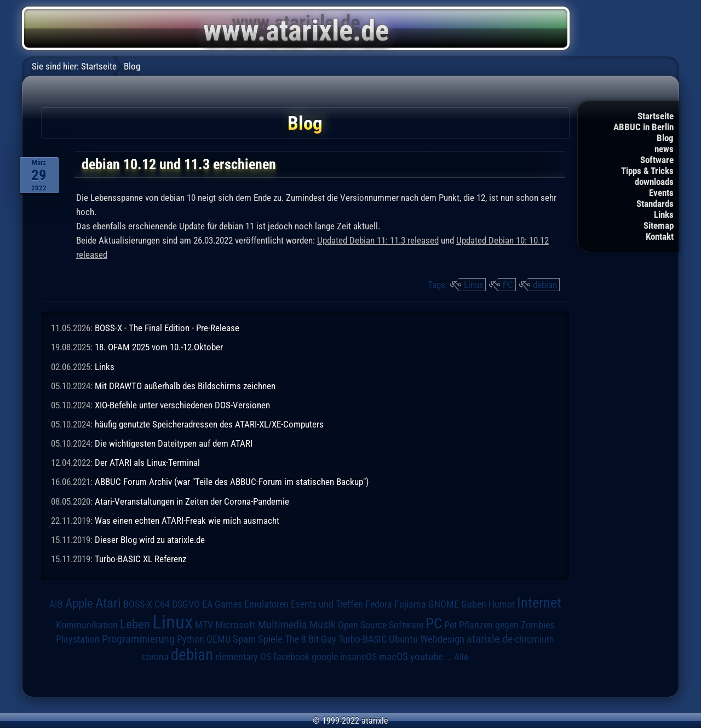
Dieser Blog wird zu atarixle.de (150, 540)
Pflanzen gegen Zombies (507, 625)
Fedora (379, 604)
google (325, 657)
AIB (56, 604)
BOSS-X (138, 604)
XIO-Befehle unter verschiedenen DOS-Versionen (182, 405)
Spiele (270, 639)
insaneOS (358, 657)
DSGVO (186, 604)
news (664, 149)
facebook (291, 657)
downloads (654, 182)
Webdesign (442, 639)
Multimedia (283, 625)
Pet (450, 625)
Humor (502, 604)
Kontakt (660, 236)
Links (664, 215)
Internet (539, 603)
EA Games (222, 604)
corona (155, 657)
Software (657, 160)
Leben (135, 624)
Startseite (656, 116)
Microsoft (235, 625)
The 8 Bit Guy (311, 639)
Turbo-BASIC (363, 639)
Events (661, 193)
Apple (79, 603)
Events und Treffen (327, 604)
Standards (655, 204)
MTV (204, 625)
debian (545, 285)
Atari (108, 603)
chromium (535, 639)
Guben (474, 604)
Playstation (78, 639)
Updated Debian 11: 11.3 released (378, 240)
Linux (473, 285)
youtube (427, 657)
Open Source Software (381, 625)
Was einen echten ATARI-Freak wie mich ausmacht (187, 521)
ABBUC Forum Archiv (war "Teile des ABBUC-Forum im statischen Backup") (232, 482)
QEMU (219, 639)
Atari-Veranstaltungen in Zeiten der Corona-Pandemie (192, 501)
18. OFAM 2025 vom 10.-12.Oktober (159, 347)
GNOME (444, 604)
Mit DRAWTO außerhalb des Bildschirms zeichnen (185, 386)
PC (508, 285)
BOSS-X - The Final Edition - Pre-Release (167, 328)
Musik (323, 625)
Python (191, 639)
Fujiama (410, 604)
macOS (393, 657)
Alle (461, 657)
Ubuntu (403, 639)
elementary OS (243, 657)
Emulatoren (266, 604)
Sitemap (659, 226)
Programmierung (138, 639)
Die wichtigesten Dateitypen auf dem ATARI (174, 443)
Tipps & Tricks (647, 171)
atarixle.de (490, 639)
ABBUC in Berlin (643, 127)
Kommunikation (87, 625)
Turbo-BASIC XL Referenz (140, 559)
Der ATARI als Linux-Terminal (147, 463)
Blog (665, 138)
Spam (244, 639)
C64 (162, 604)
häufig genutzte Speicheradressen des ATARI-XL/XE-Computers (209, 424)
